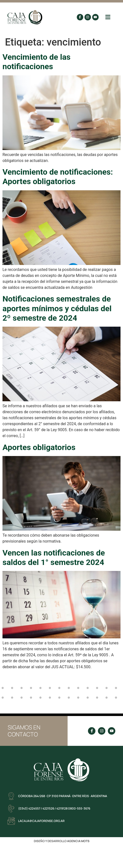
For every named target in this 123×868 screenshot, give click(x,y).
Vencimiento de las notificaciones (37, 62)
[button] (108, 17)
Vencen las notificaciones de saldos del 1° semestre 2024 (54, 558)
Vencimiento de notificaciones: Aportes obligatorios (58, 177)
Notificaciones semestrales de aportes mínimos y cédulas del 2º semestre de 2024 (57, 308)
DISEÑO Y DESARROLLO (62, 841)
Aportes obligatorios (39, 447)
